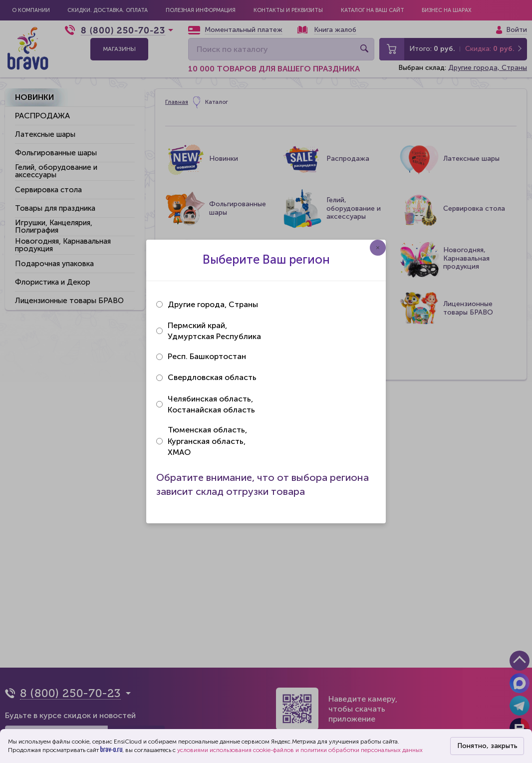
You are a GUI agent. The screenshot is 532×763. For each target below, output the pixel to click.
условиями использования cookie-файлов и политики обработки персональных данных (300, 750)
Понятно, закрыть (487, 746)
